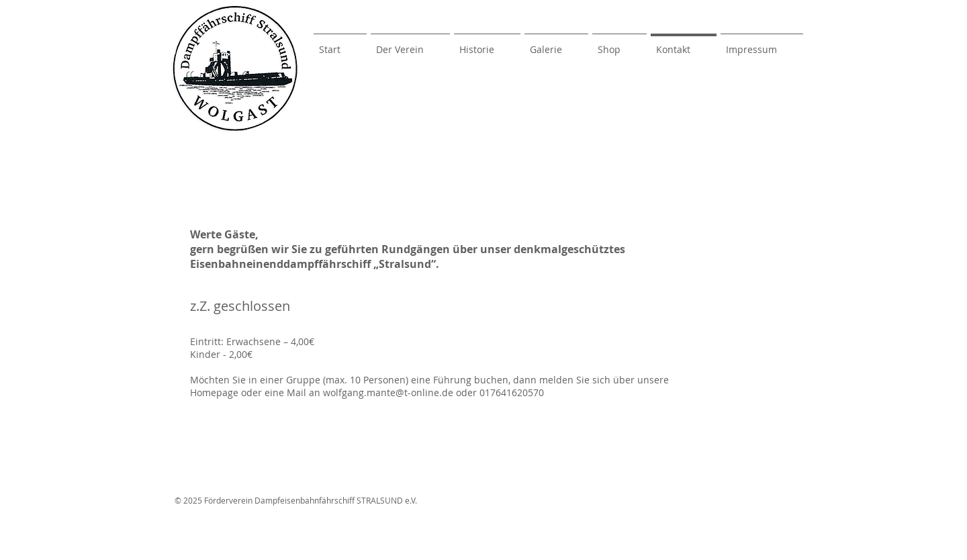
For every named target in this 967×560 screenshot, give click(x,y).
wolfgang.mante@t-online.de (388, 392)
